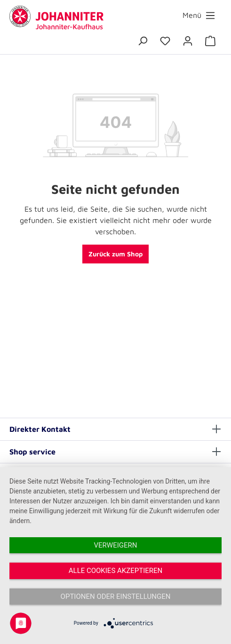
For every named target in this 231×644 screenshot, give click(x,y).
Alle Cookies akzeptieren (115, 571)
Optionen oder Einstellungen (116, 596)
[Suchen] (143, 41)
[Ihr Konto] (188, 41)
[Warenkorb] (210, 41)
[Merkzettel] (165, 41)
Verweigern (116, 545)
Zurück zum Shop (115, 254)
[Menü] (199, 15)
